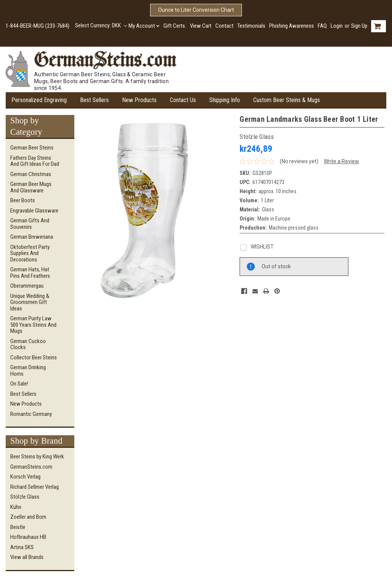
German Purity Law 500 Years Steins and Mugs (33, 325)
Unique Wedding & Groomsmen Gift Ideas (30, 302)
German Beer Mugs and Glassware (31, 187)
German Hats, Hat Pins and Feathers (30, 273)
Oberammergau (27, 286)
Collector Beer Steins (34, 357)
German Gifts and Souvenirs (30, 224)
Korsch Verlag (25, 477)
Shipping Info (225, 100)
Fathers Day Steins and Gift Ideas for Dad (35, 161)
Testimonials (251, 26)
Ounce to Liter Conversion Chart (196, 10)
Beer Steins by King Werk (37, 457)
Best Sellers (94, 100)
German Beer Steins (32, 148)
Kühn (16, 507)
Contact (224, 26)
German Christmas (31, 174)
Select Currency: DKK (101, 25)
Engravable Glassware (34, 211)
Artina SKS (22, 547)
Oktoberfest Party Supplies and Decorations (30, 253)
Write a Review (341, 161)
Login (337, 26)
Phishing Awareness (292, 26)
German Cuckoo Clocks (28, 344)
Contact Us (183, 100)
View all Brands (27, 557)
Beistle (18, 527)
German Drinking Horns (28, 371)
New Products (139, 100)
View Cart (201, 26)
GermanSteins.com (31, 467)
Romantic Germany (31, 414)
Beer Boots (23, 200)
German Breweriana (32, 237)
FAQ (322, 26)
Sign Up (359, 26)
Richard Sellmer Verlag (34, 487)
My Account (144, 26)
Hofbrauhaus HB (28, 537)
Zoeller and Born (28, 517)
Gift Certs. (175, 26)
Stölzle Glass (25, 497)
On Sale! (19, 384)
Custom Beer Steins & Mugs (287, 100)
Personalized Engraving (39, 100)
